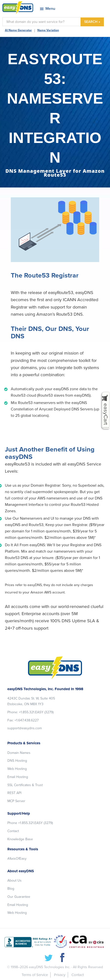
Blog (11, 889)
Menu (50, 9)
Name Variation (48, 30)
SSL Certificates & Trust (25, 785)
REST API (14, 793)
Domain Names (19, 753)
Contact (13, 831)
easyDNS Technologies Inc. (50, 967)
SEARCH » (92, 22)
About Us (14, 880)
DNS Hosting (17, 761)
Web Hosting (17, 769)
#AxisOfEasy (17, 859)
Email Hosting (18, 777)
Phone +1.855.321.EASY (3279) (30, 823)
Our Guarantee (19, 897)
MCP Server (16, 801)
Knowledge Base (20, 839)
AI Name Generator (18, 30)
